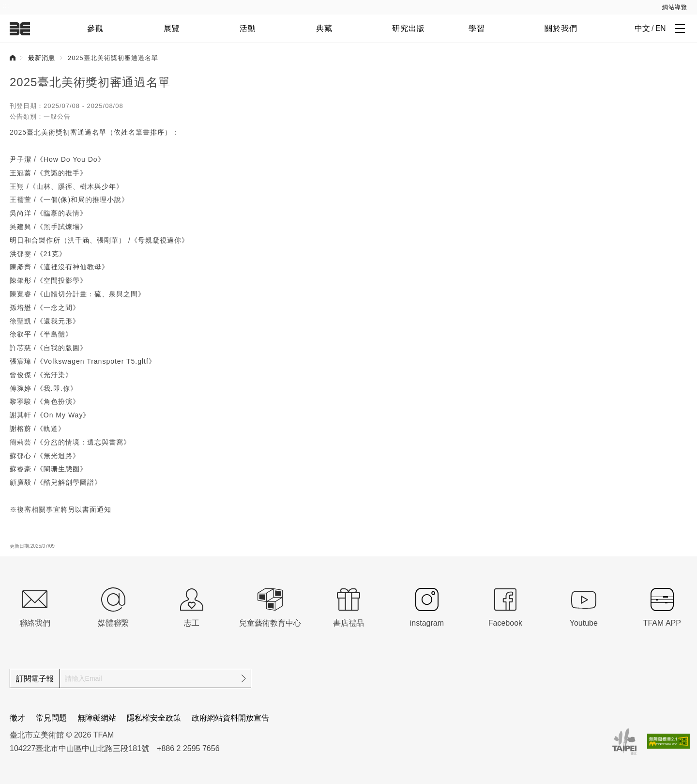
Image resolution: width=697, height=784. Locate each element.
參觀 (95, 28)
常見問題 (51, 718)
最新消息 (42, 58)
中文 (642, 28)
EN (660, 28)
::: (6, 5)
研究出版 (409, 28)
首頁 (13, 58)
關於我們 (561, 28)
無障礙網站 (97, 718)
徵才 (17, 718)
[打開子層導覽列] (680, 28)
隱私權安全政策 (154, 718)
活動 (248, 28)
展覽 (172, 28)
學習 (477, 28)
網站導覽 (675, 7)
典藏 (324, 28)
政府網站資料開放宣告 (230, 718)
